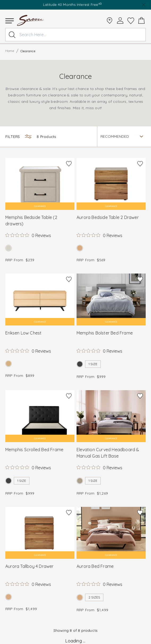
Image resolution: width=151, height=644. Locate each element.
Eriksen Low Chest (23, 333)
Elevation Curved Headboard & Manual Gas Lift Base (108, 453)
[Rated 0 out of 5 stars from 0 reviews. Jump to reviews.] (28, 235)
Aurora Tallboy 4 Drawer (30, 566)
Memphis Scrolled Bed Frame (34, 450)
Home (10, 51)
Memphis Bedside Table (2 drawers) (31, 221)
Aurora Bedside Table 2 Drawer (108, 217)
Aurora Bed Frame (95, 566)
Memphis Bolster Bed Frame (105, 333)
